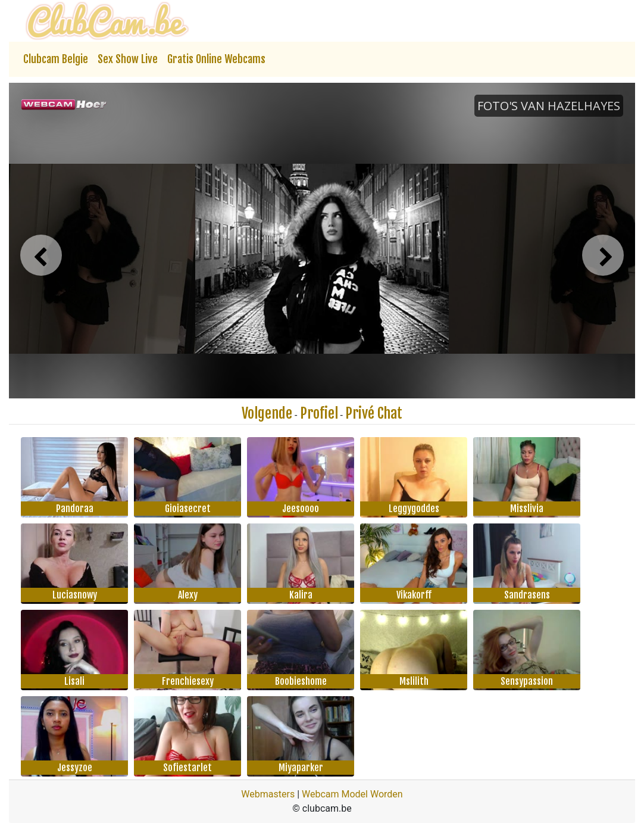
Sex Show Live (128, 59)
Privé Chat (374, 413)
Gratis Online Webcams (216, 59)
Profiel (319, 413)
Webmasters (268, 794)
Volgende (267, 413)
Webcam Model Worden (352, 794)
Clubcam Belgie (56, 59)
